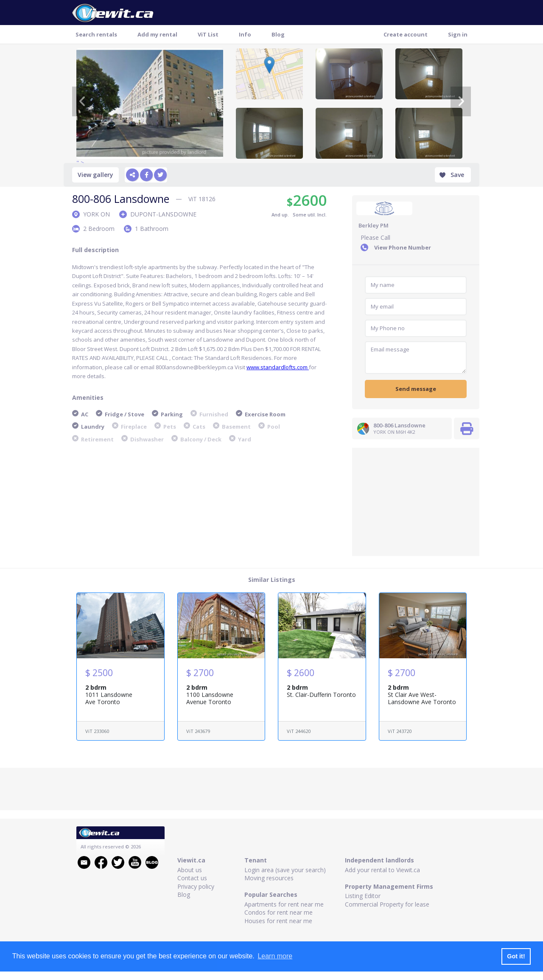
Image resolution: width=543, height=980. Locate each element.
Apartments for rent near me (284, 904)
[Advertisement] (416, 501)
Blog (278, 34)
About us (190, 870)
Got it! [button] (516, 956)
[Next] (461, 101)
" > (150, 104)
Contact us (192, 878)
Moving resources (269, 878)
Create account (406, 34)
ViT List (208, 34)
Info (245, 34)
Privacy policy (196, 886)
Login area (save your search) (285, 870)
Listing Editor (363, 896)
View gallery (95, 175)
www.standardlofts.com (278, 367)
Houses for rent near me (278, 921)
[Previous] (82, 101)
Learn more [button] (275, 956)
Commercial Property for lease (387, 904)
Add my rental (157, 34)
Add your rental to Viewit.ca (382, 870)
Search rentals (96, 34)
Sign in (458, 34)
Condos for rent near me (278, 912)
